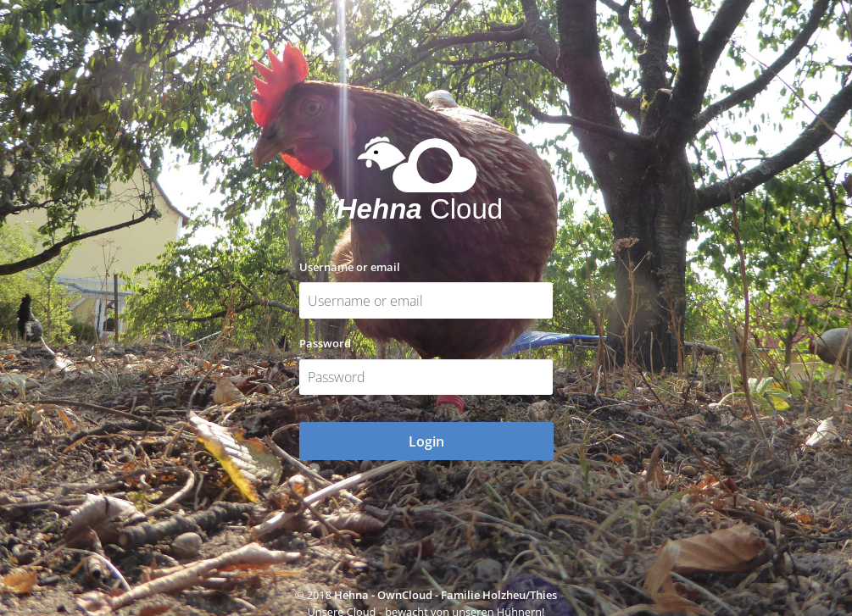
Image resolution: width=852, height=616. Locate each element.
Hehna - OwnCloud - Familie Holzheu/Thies (445, 595)
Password (325, 343)
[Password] (426, 377)
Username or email (350, 267)
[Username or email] (426, 300)
